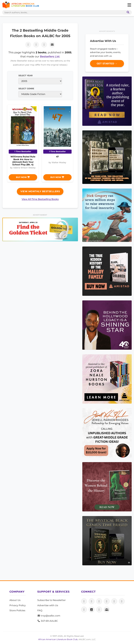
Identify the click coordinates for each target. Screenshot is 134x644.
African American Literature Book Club (58, 639)
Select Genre (26, 89)
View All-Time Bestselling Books (40, 199)
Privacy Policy (18, 605)
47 (57, 157)
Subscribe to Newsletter (52, 600)
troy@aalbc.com (49, 616)
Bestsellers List (50, 56)
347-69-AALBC (48, 621)
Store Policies (17, 610)
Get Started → (107, 64)
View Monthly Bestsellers (40, 191)
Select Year (25, 76)
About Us (15, 600)
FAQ (40, 610)
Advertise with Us (48, 605)
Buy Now (23, 177)
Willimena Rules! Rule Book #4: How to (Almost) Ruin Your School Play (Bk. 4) (23, 161)
